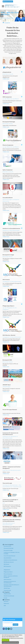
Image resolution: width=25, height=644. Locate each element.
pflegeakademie (7, 570)
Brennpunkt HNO (7, 546)
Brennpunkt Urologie (8, 550)
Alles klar (5, 640)
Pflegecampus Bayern (8, 572)
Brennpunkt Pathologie (9, 548)
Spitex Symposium (7, 579)
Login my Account (8, 1)
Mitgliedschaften (7, 594)
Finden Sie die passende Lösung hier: (10, 18)
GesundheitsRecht (7, 558)
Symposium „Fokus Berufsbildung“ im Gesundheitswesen (11, 585)
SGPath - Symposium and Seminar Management (11, 577)
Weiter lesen (6, 79)
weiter (15, 625)
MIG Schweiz (6, 564)
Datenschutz (6, 603)
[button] (2, 16)
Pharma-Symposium (8, 574)
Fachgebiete (6, 23)
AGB (5, 606)
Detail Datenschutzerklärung (10, 642)
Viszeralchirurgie (7, 590)
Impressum (6, 601)
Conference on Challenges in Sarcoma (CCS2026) (12, 553)
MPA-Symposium (7, 566)
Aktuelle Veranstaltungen (9, 596)
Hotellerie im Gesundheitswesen (10, 560)
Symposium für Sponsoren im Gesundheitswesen (10, 582)
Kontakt (5, 598)
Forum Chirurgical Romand (9, 556)
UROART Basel (7, 588)
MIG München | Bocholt (9, 562)
